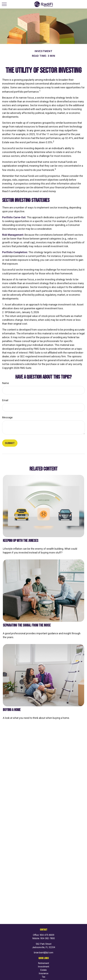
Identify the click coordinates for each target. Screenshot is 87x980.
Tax (44, 977)
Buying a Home (12, 710)
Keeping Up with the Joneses (21, 541)
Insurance (44, 973)
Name (6, 383)
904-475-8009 (47, 935)
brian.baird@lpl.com (44, 953)
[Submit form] (10, 443)
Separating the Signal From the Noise (27, 625)
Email (5, 400)
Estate (43, 970)
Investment (43, 967)
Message (7, 417)
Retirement (43, 963)
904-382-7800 (48, 938)
